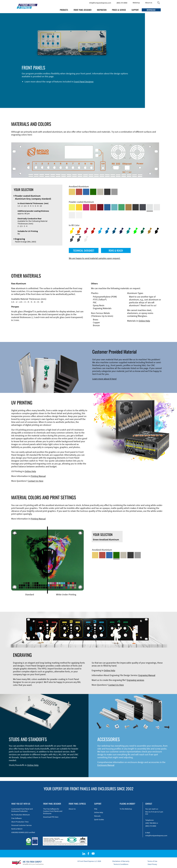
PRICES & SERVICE (119, 10)
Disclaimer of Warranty (121, 861)
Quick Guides (99, 819)
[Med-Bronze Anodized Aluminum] (100, 192)
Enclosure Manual (106, 765)
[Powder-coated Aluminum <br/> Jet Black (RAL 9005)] (136, 207)
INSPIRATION (102, 10)
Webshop (136, 3)
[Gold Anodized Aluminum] (72, 192)
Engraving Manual (147, 675)
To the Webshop (126, 809)
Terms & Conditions (121, 864)
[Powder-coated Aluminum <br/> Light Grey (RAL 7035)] (157, 207)
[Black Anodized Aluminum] (107, 192)
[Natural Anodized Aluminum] (114, 192)
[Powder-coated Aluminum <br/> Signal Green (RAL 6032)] (121, 207)
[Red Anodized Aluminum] (79, 192)
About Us (149, 3)
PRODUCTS (64, 10)
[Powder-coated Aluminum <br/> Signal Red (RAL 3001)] (93, 207)
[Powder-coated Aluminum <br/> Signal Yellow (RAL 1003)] (79, 207)
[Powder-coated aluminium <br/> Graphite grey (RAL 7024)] (143, 207)
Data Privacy (152, 864)
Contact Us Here (36, 481)
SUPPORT (135, 10)
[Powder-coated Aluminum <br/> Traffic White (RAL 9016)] (79, 215)
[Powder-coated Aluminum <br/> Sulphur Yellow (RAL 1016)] (72, 207)
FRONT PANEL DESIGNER (83, 10)
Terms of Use (152, 861)
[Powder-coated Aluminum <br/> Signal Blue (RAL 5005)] (107, 207)
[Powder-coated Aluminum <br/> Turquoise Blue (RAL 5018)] (114, 207)
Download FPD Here (51, 817)
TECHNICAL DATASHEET (84, 250)
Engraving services (135, 680)
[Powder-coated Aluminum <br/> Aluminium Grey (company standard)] (150, 207)
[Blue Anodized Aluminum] (86, 192)
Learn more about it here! (104, 379)
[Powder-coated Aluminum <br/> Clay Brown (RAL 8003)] (129, 207)
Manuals (97, 816)
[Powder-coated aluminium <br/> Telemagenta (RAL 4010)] (86, 207)
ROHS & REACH (116, 250)
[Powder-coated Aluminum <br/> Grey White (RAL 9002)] (72, 215)
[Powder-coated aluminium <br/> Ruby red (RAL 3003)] (100, 207)
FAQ (96, 809)
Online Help (144, 321)
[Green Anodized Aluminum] (93, 192)
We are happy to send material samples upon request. (95, 258)
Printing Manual (38, 476)
